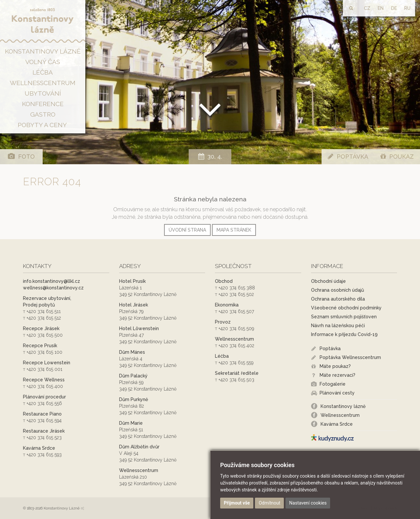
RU (407, 8)
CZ (367, 8)
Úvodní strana (187, 230)
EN (381, 8)
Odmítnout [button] (269, 503)
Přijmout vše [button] (237, 503)
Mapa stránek (234, 230)
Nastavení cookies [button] (308, 503)
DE (394, 8)
